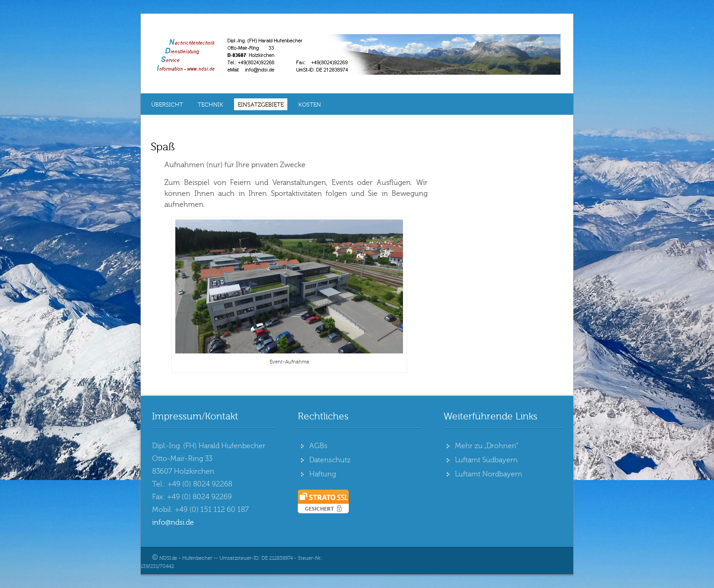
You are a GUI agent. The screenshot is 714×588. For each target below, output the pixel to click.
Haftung (323, 474)
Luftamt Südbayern (486, 460)
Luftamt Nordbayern (489, 474)
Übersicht (167, 105)
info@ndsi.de (173, 522)
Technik (210, 105)
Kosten (310, 105)
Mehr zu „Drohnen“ (487, 446)
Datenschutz (330, 460)
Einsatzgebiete (261, 105)
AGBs (318, 446)
